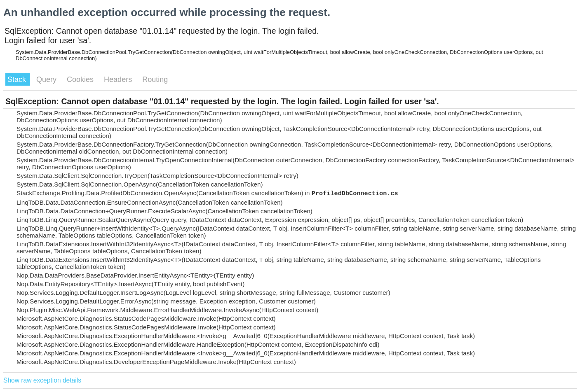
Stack (18, 79)
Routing (155, 79)
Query (47, 79)
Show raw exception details (42, 380)
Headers (119, 79)
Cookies (81, 79)
